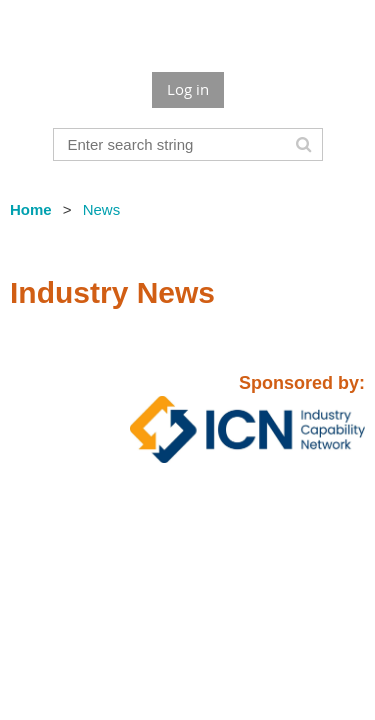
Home (31, 209)
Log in (188, 89)
